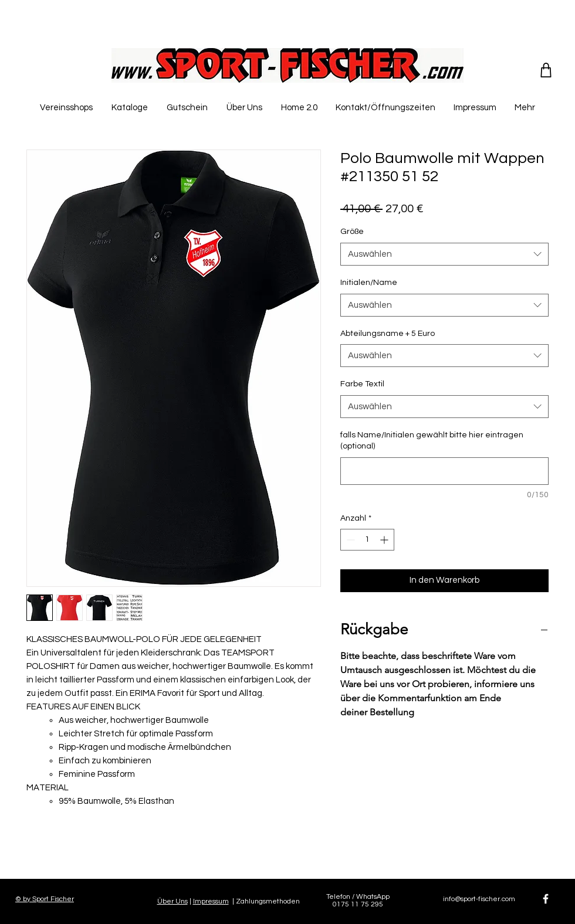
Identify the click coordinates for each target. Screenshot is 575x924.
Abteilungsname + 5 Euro (388, 334)
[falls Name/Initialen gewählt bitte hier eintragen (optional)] (444, 471)
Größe (352, 232)
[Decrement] (349, 540)
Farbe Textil (362, 384)
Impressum (211, 901)
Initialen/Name (369, 283)
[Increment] (385, 540)
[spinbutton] (367, 540)
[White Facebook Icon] (546, 899)
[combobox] (444, 254)
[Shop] (546, 70)
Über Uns (172, 901)
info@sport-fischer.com (479, 899)
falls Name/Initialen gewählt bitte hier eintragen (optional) (432, 441)
